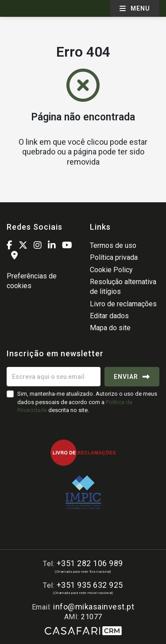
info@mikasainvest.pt (94, 607)
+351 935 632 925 (90, 585)
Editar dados (109, 316)
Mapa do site (110, 328)
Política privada (114, 257)
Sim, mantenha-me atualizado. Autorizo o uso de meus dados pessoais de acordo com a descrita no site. (87, 402)
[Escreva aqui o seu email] (54, 377)
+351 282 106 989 (90, 563)
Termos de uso (113, 245)
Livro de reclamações (123, 304)
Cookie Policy (111, 270)
